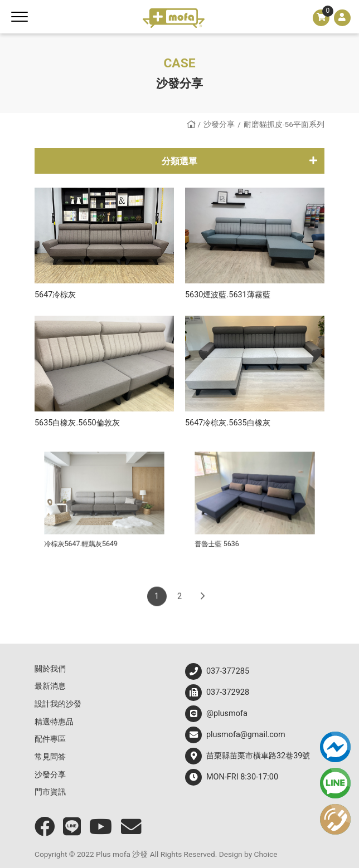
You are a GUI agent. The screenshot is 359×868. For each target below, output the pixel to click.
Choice (266, 854)
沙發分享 (219, 124)
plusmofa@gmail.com (235, 735)
